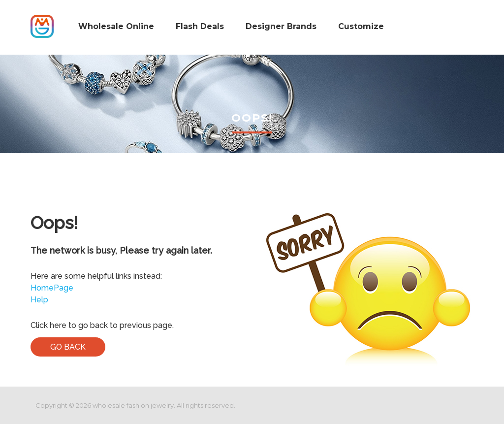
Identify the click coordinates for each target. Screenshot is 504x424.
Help (39, 300)
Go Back (68, 347)
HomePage (52, 288)
